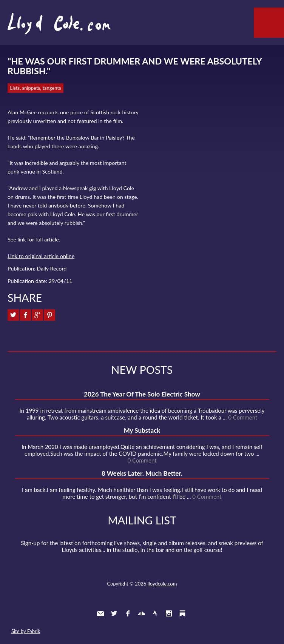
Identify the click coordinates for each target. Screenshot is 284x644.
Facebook (128, 613)
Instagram (169, 613)
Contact (100, 613)
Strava (155, 613)
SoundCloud (142, 613)
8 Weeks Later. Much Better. (142, 473)
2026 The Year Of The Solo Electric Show (142, 394)
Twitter (114, 613)
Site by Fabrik (26, 631)
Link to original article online (41, 256)
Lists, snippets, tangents (36, 88)
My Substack (142, 430)
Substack (182, 613)
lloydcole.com (162, 584)
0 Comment (243, 417)
